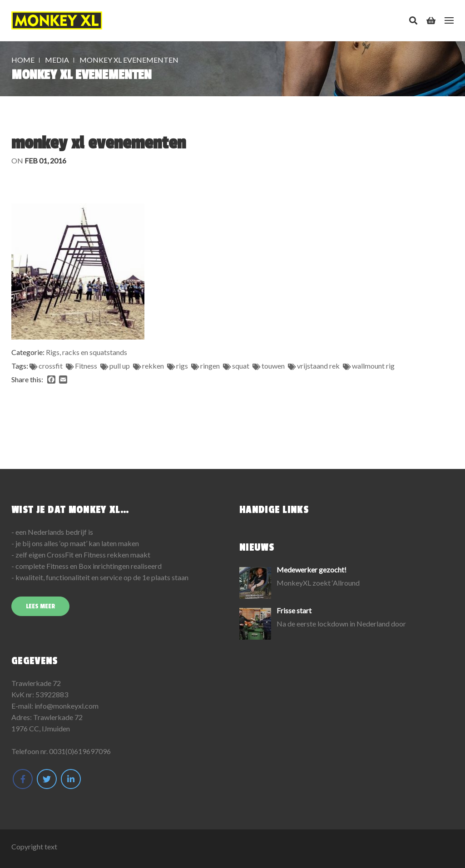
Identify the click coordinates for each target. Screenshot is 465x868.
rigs (182, 366)
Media (57, 60)
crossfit (51, 366)
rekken (153, 366)
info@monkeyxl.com (67, 706)
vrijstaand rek (318, 366)
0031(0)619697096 (80, 751)
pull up (120, 366)
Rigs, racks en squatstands (87, 352)
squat (241, 366)
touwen (273, 366)
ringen (210, 366)
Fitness (86, 366)
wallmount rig (373, 366)
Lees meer (40, 606)
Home (23, 60)
